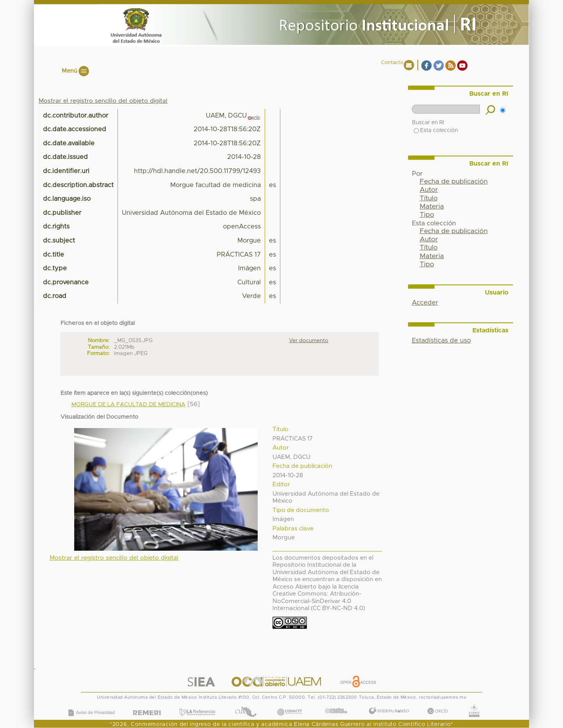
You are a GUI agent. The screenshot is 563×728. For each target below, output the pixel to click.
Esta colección (436, 130)
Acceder (425, 303)
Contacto (392, 63)
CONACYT (290, 704)
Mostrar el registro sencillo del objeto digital (103, 101)
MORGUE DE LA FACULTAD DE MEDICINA (128, 405)
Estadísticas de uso (441, 341)
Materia (432, 207)
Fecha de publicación (454, 182)
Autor (429, 190)
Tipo (427, 215)
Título (429, 198)
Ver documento (309, 341)
